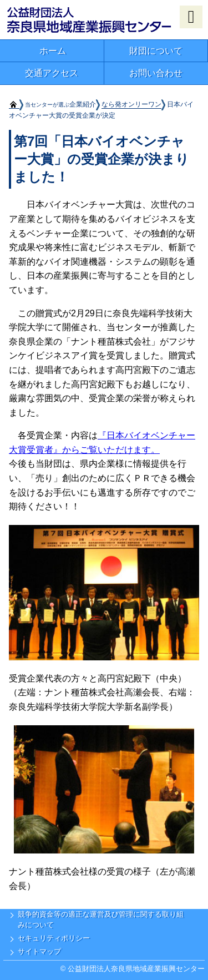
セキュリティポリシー (54, 938)
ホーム (53, 51)
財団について (156, 51)
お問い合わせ (156, 73)
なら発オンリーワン (131, 104)
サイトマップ (39, 951)
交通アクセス (52, 73)
